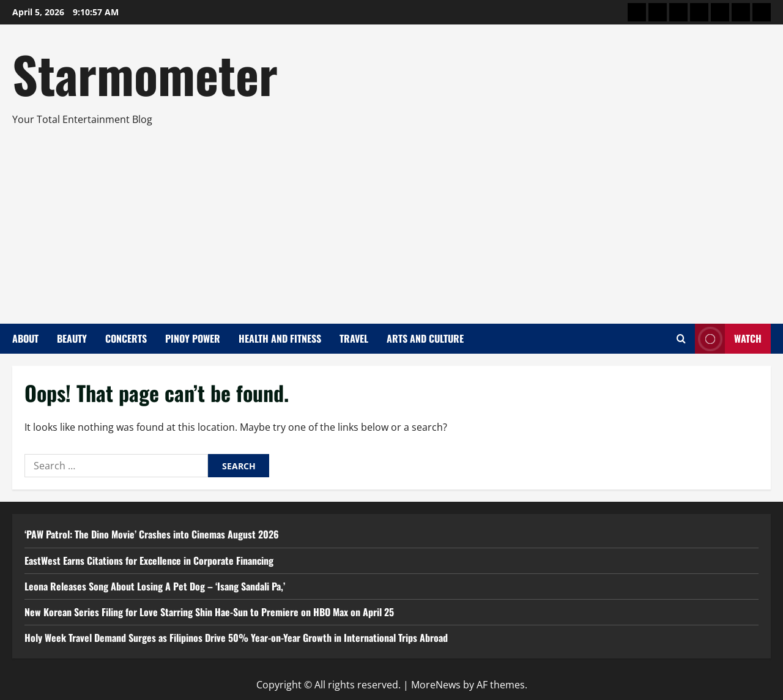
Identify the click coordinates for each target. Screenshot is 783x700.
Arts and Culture (425, 338)
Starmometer (145, 73)
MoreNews (436, 685)
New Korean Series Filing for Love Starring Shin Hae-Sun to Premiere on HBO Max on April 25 (209, 612)
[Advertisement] (388, 220)
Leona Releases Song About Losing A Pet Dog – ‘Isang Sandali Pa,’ (155, 586)
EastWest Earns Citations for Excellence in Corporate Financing (149, 560)
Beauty (72, 338)
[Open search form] (681, 339)
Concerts (126, 338)
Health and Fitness (280, 338)
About (25, 338)
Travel (354, 338)
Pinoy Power (193, 338)
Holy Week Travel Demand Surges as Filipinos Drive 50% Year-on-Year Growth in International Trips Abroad (236, 638)
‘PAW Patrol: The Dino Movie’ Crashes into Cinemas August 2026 (152, 534)
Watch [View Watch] (728, 339)
